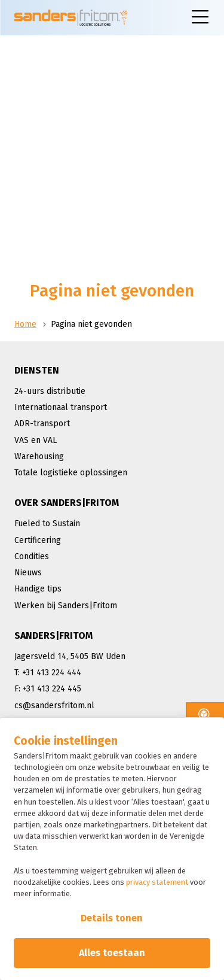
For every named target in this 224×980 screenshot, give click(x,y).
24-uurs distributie (50, 391)
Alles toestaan (112, 953)
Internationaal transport (61, 407)
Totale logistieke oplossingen (71, 473)
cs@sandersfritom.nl (54, 706)
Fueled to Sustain (47, 524)
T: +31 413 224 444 (48, 673)
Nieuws (28, 573)
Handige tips (38, 589)
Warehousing (39, 456)
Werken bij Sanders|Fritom (66, 606)
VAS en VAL (36, 440)
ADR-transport (42, 424)
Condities (32, 556)
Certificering (38, 540)
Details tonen (112, 918)
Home (25, 324)
